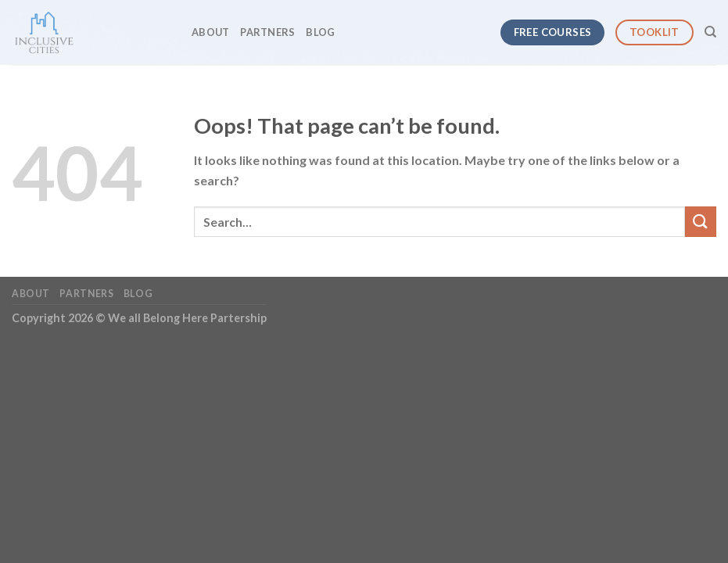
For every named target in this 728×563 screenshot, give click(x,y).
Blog (320, 32)
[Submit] (701, 222)
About (210, 32)
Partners (267, 32)
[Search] (710, 32)
